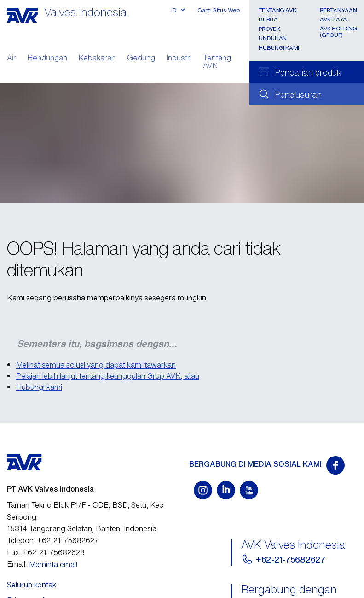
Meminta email (53, 564)
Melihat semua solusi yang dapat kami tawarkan (96, 365)
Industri (179, 59)
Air (12, 59)
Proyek (269, 29)
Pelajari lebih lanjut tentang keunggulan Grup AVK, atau (108, 376)
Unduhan (272, 38)
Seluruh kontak (32, 585)
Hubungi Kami (279, 48)
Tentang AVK (217, 63)
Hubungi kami (39, 387)
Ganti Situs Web (219, 10)
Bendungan (47, 59)
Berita (268, 19)
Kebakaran (97, 59)
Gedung (141, 59)
